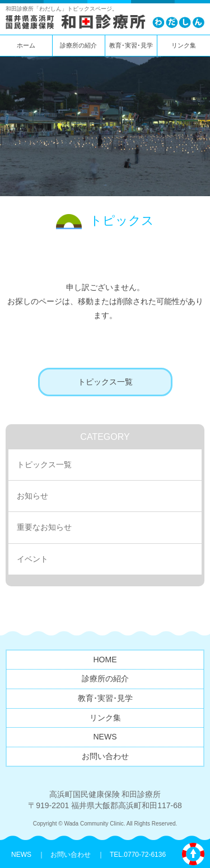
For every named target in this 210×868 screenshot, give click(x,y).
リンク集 (184, 45)
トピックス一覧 (105, 382)
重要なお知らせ (44, 527)
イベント (32, 559)
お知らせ (32, 496)
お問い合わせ (105, 756)
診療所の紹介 (78, 45)
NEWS (105, 737)
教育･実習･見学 (131, 45)
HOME (105, 660)
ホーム (26, 45)
